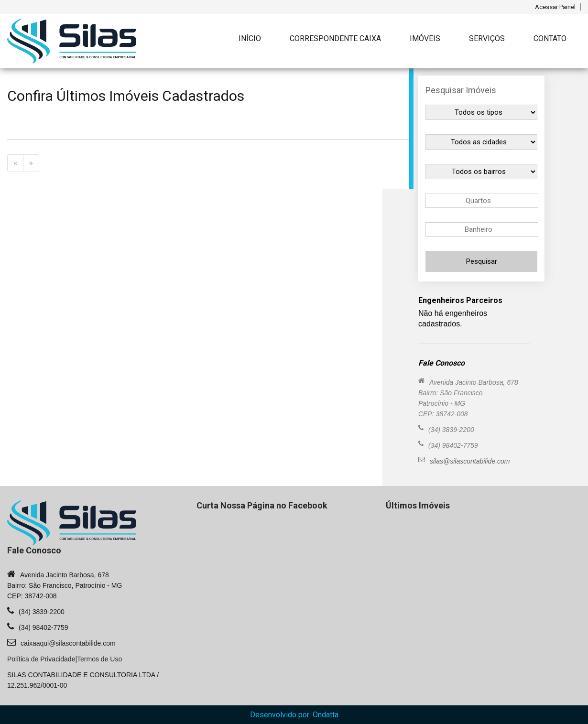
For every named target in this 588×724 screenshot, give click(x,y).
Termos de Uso (99, 659)
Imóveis (425, 38)
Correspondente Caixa (335, 38)
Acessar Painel (555, 7)
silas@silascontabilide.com (470, 461)
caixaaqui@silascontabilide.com (68, 643)
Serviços (487, 38)
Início (250, 38)
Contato (550, 38)
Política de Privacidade (41, 659)
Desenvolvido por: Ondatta (294, 715)
